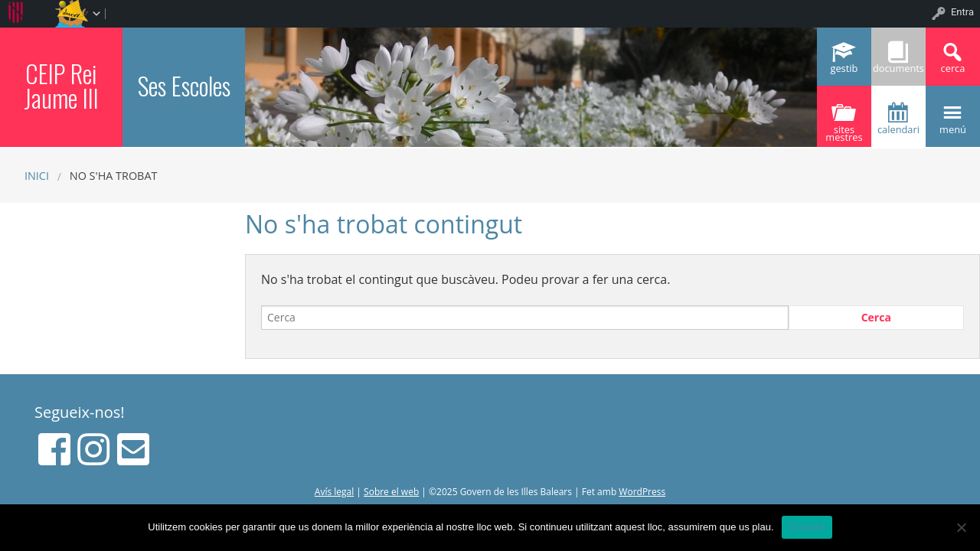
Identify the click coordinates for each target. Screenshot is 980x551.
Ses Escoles (184, 85)
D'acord (807, 527)
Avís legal (334, 492)
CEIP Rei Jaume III (61, 85)
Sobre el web (391, 492)
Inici (37, 176)
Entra (962, 12)
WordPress (642, 492)
